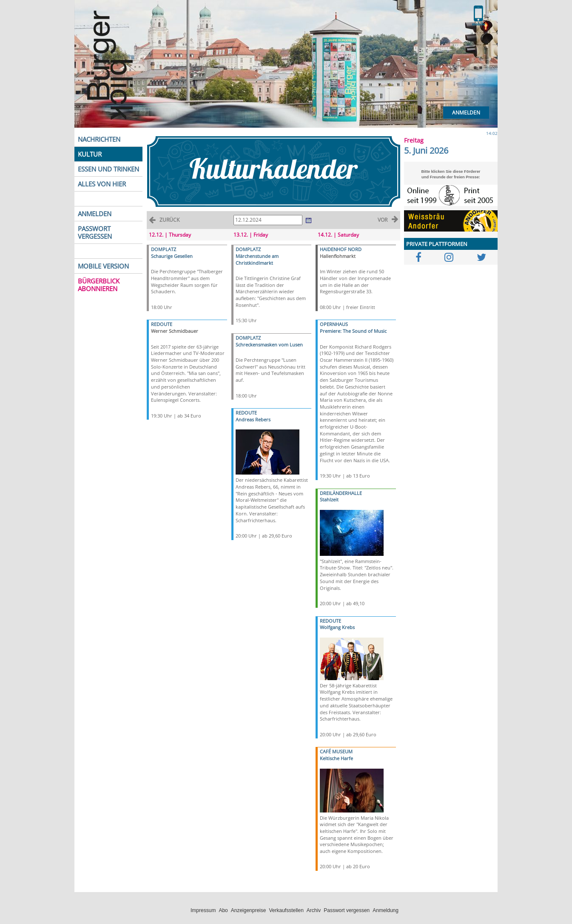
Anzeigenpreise (249, 910)
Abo (223, 910)
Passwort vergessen (347, 910)
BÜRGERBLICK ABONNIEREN (99, 285)
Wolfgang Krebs (337, 627)
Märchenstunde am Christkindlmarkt (257, 259)
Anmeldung (386, 910)
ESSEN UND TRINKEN (108, 169)
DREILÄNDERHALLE (341, 493)
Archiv (314, 910)
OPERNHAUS (334, 324)
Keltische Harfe (336, 758)
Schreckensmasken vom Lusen (269, 345)
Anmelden (466, 113)
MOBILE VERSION (103, 266)
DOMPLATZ (164, 249)
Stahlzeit (329, 499)
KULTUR (90, 154)
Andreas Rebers (253, 419)
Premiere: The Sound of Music (353, 331)
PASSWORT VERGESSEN (95, 232)
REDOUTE (162, 324)
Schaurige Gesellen (172, 256)
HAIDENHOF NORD (341, 249)
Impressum (203, 910)
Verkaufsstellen (286, 910)
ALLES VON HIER (102, 184)
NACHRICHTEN (99, 139)
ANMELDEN (95, 214)
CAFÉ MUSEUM (336, 751)
